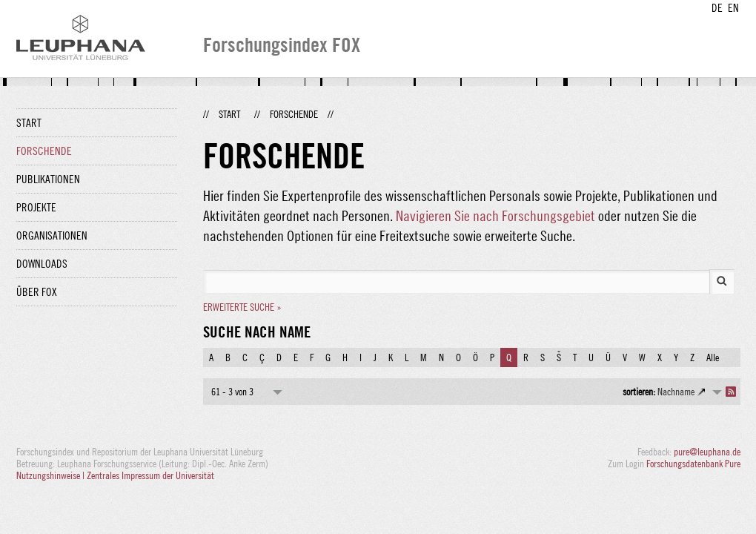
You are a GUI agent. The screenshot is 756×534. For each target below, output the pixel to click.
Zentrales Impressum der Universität (150, 475)
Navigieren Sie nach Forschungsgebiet (495, 215)
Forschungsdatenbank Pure (693, 464)
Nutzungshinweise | (52, 475)
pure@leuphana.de (707, 452)
